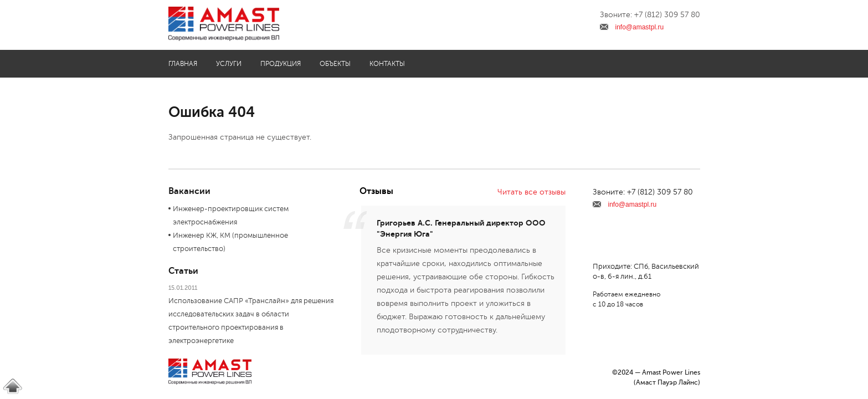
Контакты (387, 64)
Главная (183, 64)
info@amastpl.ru (640, 27)
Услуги (229, 64)
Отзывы (376, 191)
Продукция (281, 64)
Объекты (335, 64)
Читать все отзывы (531, 192)
